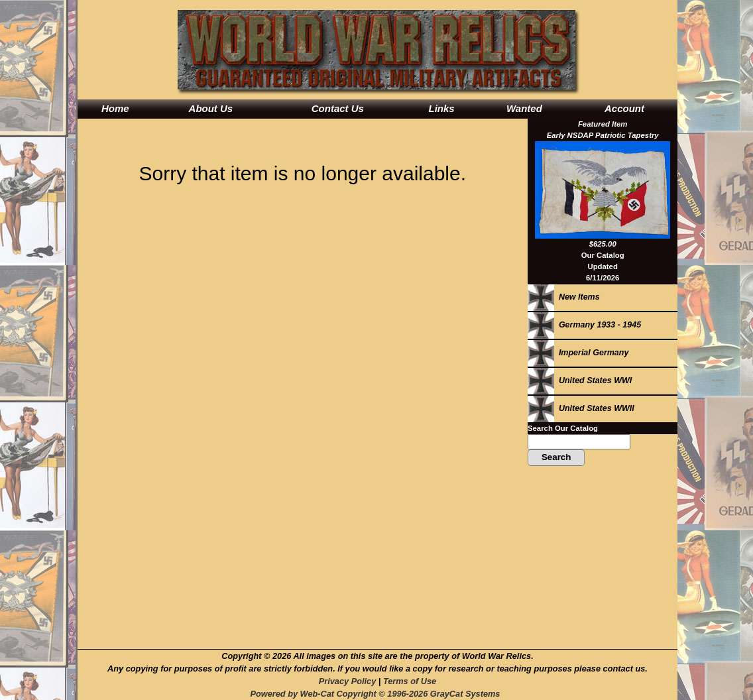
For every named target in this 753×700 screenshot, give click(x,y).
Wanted (524, 108)
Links (442, 108)
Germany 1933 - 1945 (584, 325)
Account (624, 108)
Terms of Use (410, 681)
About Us (211, 108)
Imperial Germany (578, 353)
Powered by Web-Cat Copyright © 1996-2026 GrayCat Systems (377, 694)
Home (115, 108)
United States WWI (580, 380)
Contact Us (338, 108)
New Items (564, 297)
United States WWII (581, 408)
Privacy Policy (347, 681)
